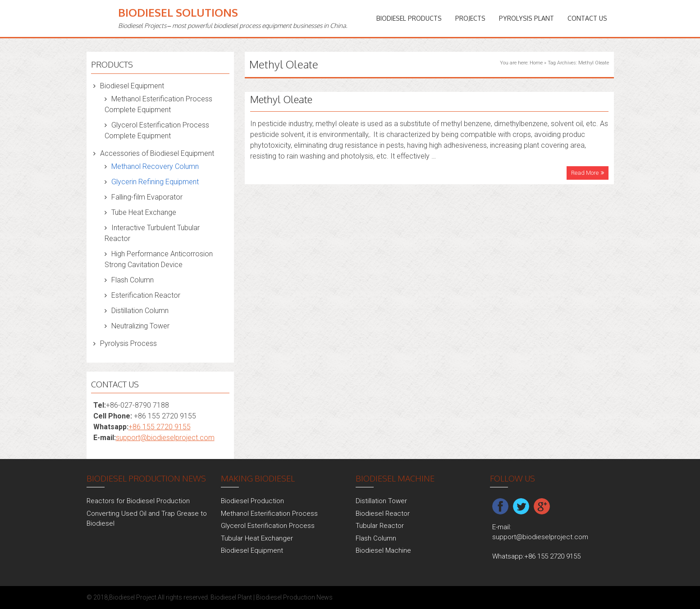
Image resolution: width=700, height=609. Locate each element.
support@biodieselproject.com (165, 438)
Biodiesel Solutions (178, 12)
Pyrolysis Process (128, 343)
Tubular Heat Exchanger (257, 538)
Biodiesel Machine (383, 550)
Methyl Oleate (281, 99)
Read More (585, 173)
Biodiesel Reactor (383, 514)
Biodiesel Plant (231, 597)
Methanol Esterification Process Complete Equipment (158, 104)
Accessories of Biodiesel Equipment (157, 153)
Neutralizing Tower (140, 326)
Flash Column (133, 280)
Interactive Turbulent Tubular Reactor (152, 233)
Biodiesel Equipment (132, 86)
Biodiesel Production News (294, 597)
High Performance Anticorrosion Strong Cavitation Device (159, 259)
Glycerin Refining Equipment (155, 182)
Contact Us (587, 18)
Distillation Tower (381, 501)
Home (536, 63)
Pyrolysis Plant (526, 18)
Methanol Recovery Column (155, 166)
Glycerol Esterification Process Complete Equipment (157, 130)
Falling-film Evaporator (147, 197)
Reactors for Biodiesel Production (138, 501)
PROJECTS (470, 18)
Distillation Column (140, 311)
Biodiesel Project (133, 597)
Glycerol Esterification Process (268, 526)
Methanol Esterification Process (269, 514)
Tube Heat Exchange (144, 212)
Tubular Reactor (380, 526)
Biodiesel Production (252, 501)
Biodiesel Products (409, 18)
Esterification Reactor (146, 295)
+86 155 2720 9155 (160, 427)
